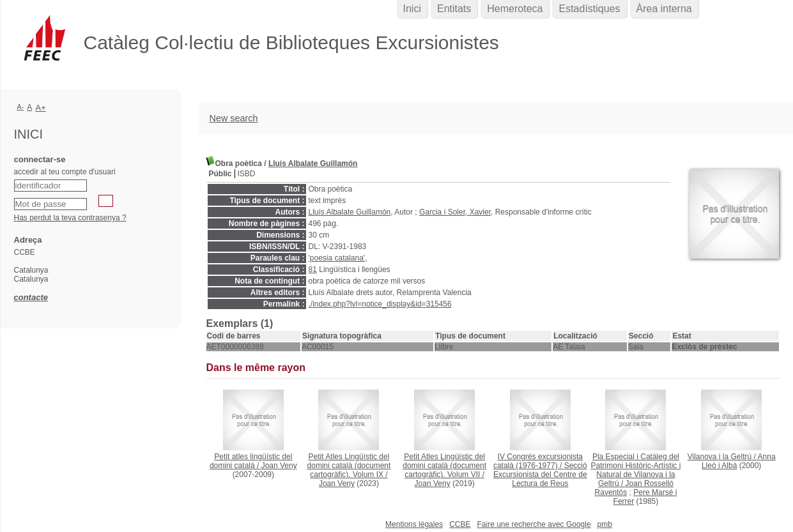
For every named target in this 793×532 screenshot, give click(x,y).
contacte (31, 297)
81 (313, 270)
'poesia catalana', (338, 258)
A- (21, 107)
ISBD (247, 174)
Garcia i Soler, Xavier (455, 212)
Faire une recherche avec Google (534, 524)
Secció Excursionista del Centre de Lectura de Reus (540, 475)
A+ (41, 108)
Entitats (454, 9)
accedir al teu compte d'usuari (65, 172)
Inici (412, 9)
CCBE (460, 524)
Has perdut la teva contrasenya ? (70, 218)
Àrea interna (664, 9)
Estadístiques (589, 9)
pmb (605, 524)
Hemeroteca (515, 9)
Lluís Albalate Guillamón (313, 163)
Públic (220, 174)
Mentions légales (414, 524)
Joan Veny (279, 466)
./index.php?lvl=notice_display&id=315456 (380, 304)
